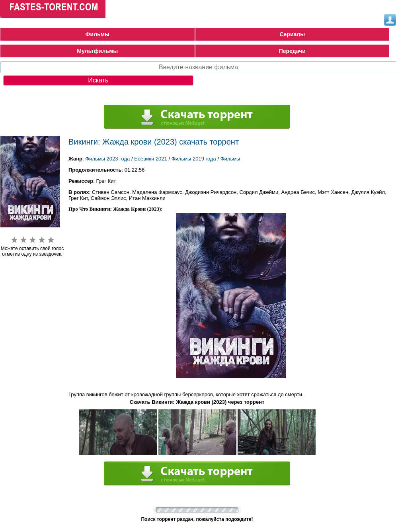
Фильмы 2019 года (194, 159)
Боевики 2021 (151, 159)
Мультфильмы (97, 51)
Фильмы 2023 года (107, 159)
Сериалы (292, 34)
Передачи (292, 51)
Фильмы (98, 34)
